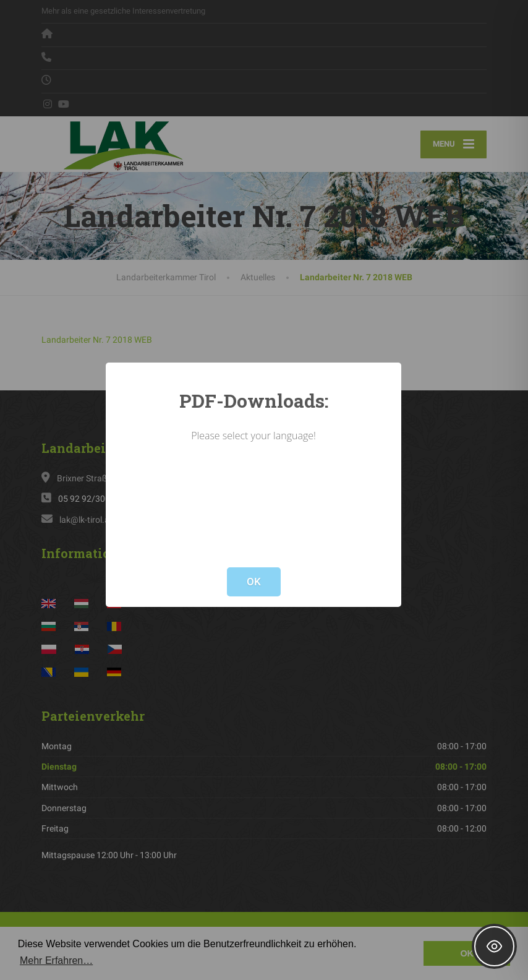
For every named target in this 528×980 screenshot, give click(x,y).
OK (254, 582)
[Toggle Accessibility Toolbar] (494, 946)
